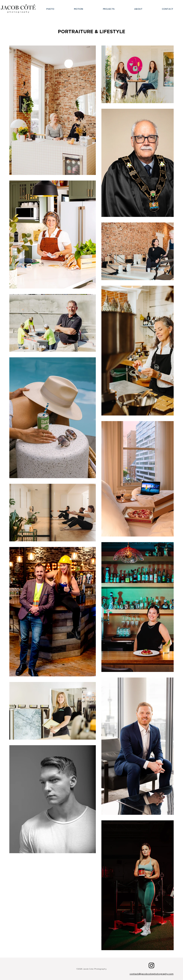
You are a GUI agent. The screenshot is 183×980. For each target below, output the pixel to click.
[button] (50, 9)
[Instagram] (151, 965)
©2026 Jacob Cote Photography (91, 969)
